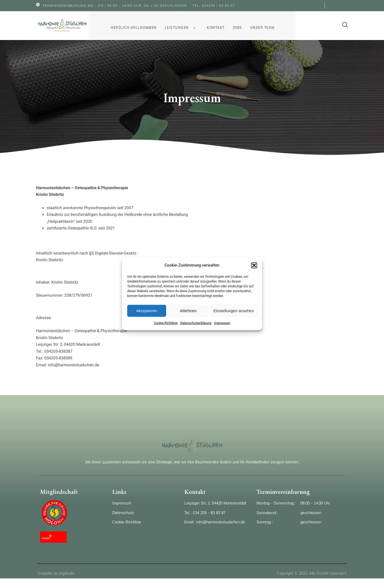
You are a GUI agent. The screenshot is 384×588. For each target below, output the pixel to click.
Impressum (222, 323)
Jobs (234, 23)
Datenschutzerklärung (196, 323)
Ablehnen (188, 311)
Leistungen (181, 23)
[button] (254, 265)
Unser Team (259, 23)
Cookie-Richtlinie (166, 323)
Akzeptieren (147, 311)
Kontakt (213, 23)
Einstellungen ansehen (234, 311)
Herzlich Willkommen (136, 23)
